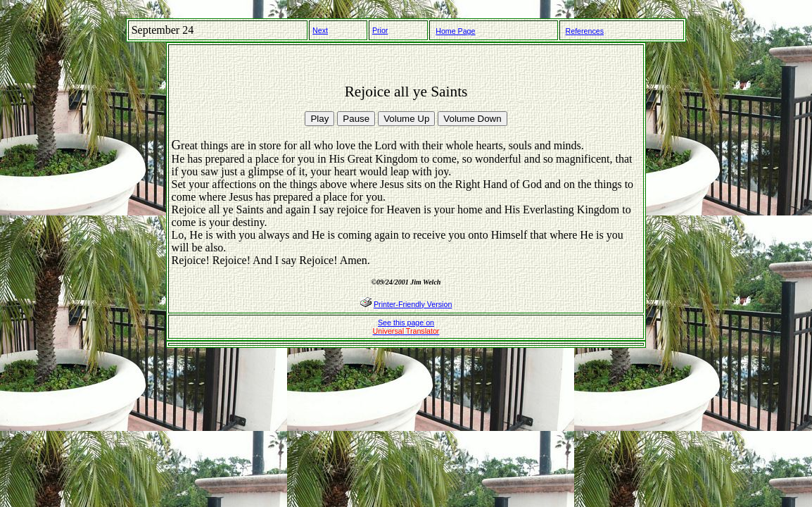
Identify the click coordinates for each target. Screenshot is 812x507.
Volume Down (472, 119)
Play (319, 119)
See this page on (406, 327)
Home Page (455, 31)
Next (320, 30)
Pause (356, 119)
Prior (380, 30)
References (585, 31)
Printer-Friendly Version (413, 304)
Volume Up (406, 119)
